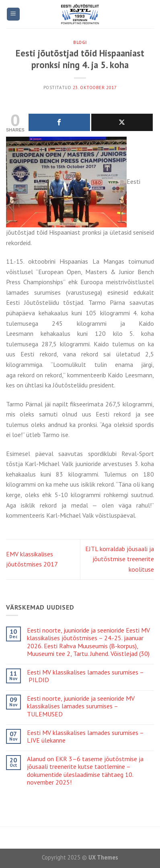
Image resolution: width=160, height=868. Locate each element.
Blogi (80, 42)
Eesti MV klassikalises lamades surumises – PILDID (85, 676)
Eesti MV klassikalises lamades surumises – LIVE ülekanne (85, 737)
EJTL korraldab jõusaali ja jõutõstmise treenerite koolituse (120, 559)
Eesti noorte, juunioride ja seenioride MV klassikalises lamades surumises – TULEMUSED (81, 706)
